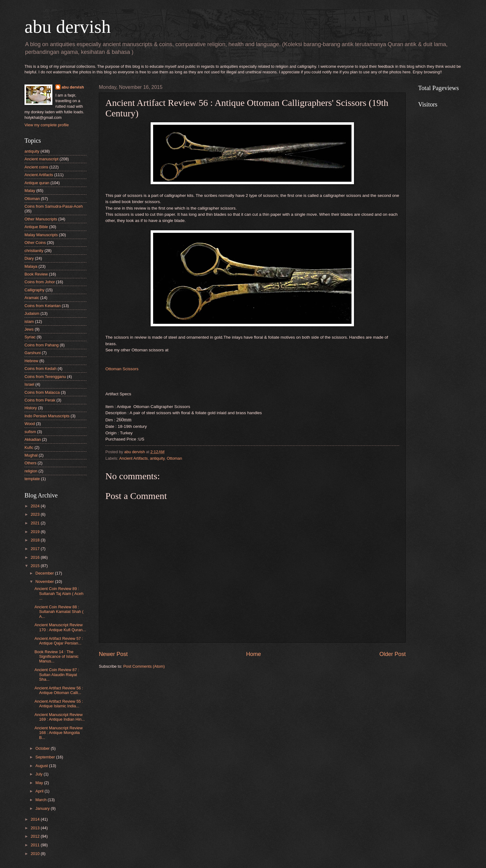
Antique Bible (36, 227)
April (40, 791)
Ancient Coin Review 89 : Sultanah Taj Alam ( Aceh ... (59, 593)
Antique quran (37, 183)
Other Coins (35, 243)
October (43, 748)
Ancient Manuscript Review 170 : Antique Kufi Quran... (60, 627)
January (43, 808)
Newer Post (113, 654)
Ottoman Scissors (122, 369)
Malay (30, 191)
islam (29, 321)
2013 (36, 828)
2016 (36, 557)
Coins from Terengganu (45, 377)
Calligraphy (34, 290)
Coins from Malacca (42, 392)
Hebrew (31, 361)
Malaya (31, 266)
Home (254, 654)
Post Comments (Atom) (144, 666)
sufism (30, 432)
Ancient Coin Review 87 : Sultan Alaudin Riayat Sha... (57, 675)
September (46, 757)
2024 (36, 506)
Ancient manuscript (42, 159)
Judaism (32, 313)
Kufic (29, 447)
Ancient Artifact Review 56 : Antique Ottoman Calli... (59, 690)
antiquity (157, 458)
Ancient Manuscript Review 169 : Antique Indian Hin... (60, 717)
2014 (36, 819)
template (32, 479)
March (41, 800)
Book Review (36, 274)
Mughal (31, 455)
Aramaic (32, 298)
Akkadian (33, 439)
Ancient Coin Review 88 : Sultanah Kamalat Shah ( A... (59, 612)
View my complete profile (47, 125)
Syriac (30, 337)
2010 (36, 854)
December (45, 573)
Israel (29, 384)
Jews (29, 329)
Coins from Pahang (42, 345)
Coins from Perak (40, 400)
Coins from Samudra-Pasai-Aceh (54, 206)
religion (31, 471)
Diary (29, 258)
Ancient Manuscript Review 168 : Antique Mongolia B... (58, 733)
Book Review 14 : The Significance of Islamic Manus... (56, 657)
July (39, 774)
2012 (36, 836)
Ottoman (174, 458)
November (45, 582)
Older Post (393, 654)
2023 (36, 514)
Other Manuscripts (41, 219)
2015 (36, 566)
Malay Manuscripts (41, 235)
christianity (34, 251)
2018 (36, 540)
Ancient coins (36, 167)
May (40, 783)
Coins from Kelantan (43, 306)
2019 (36, 532)
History (31, 408)
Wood (30, 424)
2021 (36, 523)
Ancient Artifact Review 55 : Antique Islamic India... (59, 704)
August (42, 766)
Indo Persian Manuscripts (47, 416)
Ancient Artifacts (133, 458)
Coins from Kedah (40, 369)
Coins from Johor (40, 282)
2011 (36, 845)
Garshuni (33, 353)
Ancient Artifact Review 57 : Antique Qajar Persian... (59, 641)
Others (31, 463)
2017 (36, 549)
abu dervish (68, 27)
